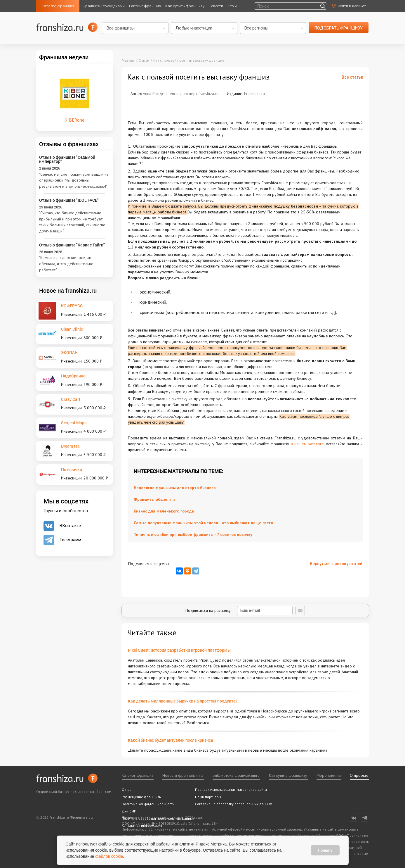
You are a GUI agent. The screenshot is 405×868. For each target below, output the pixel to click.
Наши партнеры (208, 797)
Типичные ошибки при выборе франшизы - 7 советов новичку (193, 534)
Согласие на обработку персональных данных (233, 804)
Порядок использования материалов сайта (231, 790)
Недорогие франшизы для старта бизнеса (175, 488)
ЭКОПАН (69, 352)
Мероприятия (329, 775)
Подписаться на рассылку (239, 610)
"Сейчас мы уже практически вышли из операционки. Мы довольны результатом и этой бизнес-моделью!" (74, 180)
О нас (126, 790)
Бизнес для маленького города (164, 511)
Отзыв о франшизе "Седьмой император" (67, 159)
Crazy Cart (71, 399)
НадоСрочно (73, 376)
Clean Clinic (72, 329)
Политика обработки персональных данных (158, 818)
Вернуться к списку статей (336, 564)
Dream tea (70, 446)
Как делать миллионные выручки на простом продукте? (183, 701)
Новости (216, 6)
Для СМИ (129, 811)
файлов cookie (109, 856)
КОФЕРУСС (72, 306)
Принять (325, 850)
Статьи (144, 60)
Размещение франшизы (142, 797)
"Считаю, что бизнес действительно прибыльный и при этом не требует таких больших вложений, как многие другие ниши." (72, 222)
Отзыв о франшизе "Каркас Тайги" (72, 245)
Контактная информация (142, 825)
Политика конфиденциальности (148, 804)
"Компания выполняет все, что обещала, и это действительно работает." (66, 264)
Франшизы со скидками (104, 6)
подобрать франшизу (339, 28)
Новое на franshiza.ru (68, 290)
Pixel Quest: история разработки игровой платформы (179, 650)
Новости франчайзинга (183, 775)
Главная (128, 60)
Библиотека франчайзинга (236, 775)
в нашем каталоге (307, 444)
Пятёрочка (72, 469)
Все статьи (352, 77)
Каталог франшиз (58, 6)
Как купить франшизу (185, 6)
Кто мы (234, 6)
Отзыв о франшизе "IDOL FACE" (69, 200)
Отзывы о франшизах (69, 144)
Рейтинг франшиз (145, 6)
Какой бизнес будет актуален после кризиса (171, 740)
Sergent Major (74, 423)
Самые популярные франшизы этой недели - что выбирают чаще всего (203, 523)
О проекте (359, 775)
